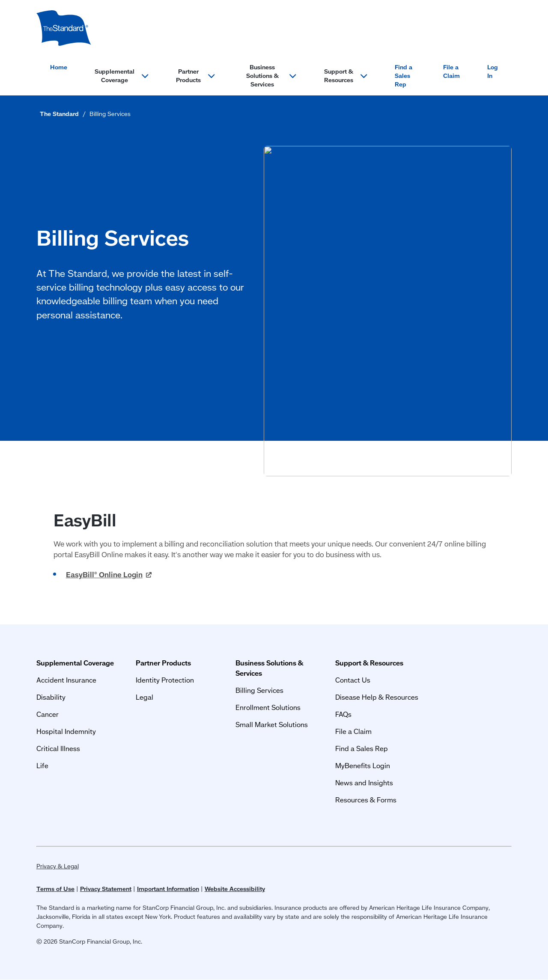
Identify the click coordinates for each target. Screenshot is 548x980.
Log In (493, 71)
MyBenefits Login (363, 765)
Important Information (168, 889)
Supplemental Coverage (75, 663)
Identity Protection (165, 680)
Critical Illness (58, 748)
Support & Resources (369, 663)
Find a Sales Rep (404, 76)
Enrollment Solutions (268, 707)
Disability (51, 697)
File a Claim (451, 71)
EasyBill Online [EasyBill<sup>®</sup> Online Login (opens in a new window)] (109, 575)
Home (59, 67)
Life (42, 765)
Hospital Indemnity (66, 731)
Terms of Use (55, 889)
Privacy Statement (106, 889)
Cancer (48, 714)
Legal (144, 697)
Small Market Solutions (272, 724)
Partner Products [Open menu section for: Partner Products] (196, 76)
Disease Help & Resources (377, 697)
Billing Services (259, 690)
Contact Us (353, 680)
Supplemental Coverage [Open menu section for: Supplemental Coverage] (122, 76)
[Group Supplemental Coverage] (64, 28)
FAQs (343, 714)
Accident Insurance (66, 680)
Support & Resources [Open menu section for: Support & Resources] (346, 76)
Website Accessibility (235, 889)
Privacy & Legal (58, 866)
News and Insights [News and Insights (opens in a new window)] (364, 783)
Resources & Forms (366, 800)
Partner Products (163, 663)
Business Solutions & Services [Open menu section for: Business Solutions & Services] (271, 76)
